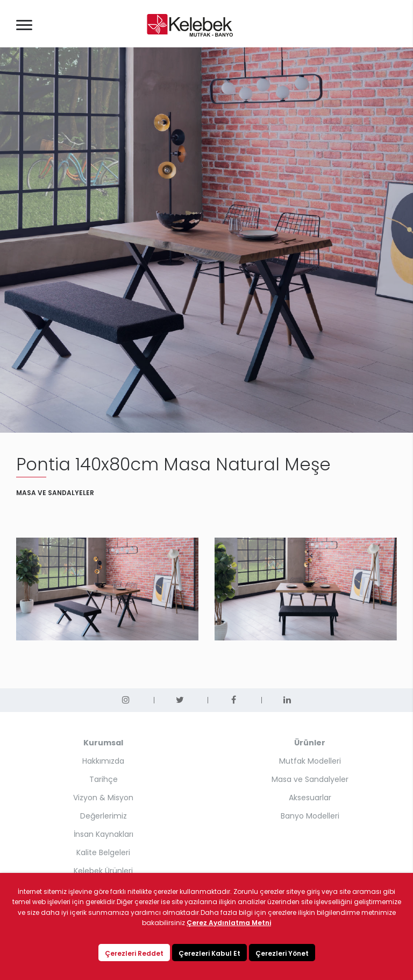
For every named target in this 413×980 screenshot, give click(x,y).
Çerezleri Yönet (282, 953)
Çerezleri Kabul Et (209, 953)
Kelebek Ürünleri (103, 871)
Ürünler (310, 743)
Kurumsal (103, 743)
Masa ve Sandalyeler (310, 779)
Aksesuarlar (310, 798)
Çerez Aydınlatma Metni (229, 923)
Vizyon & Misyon (103, 798)
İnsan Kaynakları (104, 834)
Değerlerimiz (104, 816)
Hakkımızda (103, 761)
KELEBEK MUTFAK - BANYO (190, 25)
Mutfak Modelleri (310, 761)
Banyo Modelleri (310, 816)
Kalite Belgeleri (103, 852)
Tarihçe (104, 779)
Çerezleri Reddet (134, 953)
